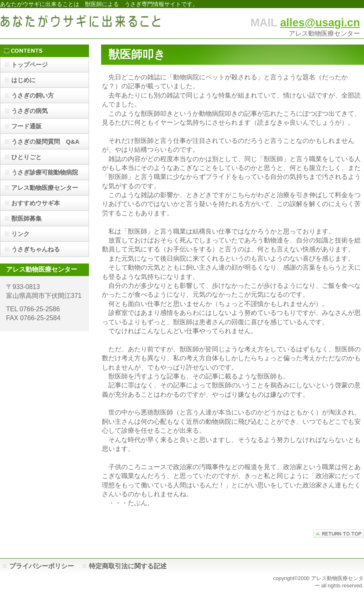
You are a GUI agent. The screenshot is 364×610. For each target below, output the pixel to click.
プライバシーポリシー (42, 566)
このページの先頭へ (339, 534)
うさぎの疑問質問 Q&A (45, 141)
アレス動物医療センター (45, 188)
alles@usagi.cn (320, 22)
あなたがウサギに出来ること (81, 23)
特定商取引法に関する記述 (128, 566)
